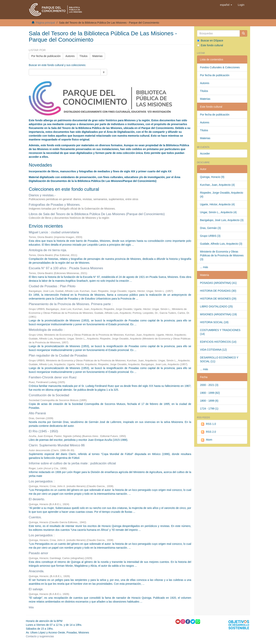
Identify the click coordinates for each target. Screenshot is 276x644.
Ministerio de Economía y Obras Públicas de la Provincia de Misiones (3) (222, 255)
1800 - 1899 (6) (209, 401)
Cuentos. (35, 517)
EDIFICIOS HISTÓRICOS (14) (218, 342)
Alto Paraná (37, 413)
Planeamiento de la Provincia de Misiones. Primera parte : (71, 304)
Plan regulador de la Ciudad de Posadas (58, 355)
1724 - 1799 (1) (209, 409)
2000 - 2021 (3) (209, 385)
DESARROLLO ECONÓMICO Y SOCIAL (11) (219, 359)
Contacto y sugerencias (40, 636)
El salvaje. (36, 589)
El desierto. (37, 499)
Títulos (84, 56)
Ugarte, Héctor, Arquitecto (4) (217, 204)
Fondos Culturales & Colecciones (220, 67)
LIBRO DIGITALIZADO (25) (216, 306)
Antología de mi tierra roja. (48, 250)
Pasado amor (38, 553)
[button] (226, 5)
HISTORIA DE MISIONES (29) (218, 299)
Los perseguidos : (42, 481)
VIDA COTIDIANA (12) (214, 350)
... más (204, 267)
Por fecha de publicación (46, 56)
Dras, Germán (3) (211, 228)
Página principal (45, 23)
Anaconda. (37, 571)
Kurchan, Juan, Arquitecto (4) (217, 185)
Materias (98, 56)
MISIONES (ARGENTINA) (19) (219, 314)
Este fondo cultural (210, 45)
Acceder (205, 154)
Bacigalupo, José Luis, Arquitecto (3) (222, 220)
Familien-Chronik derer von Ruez (53, 377)
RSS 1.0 (208, 424)
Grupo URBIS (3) (210, 236)
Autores (70, 56)
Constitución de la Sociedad (49, 395)
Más (31, 607)
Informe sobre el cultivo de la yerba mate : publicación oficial (72, 463)
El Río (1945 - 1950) (43, 431)
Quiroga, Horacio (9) (212, 177)
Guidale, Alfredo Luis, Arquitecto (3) (221, 244)
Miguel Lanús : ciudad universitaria (54, 232)
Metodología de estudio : (47, 330)
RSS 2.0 (208, 432)
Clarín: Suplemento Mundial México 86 (57, 445)
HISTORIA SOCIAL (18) (214, 322)
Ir (104, 72)
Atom (206, 440)
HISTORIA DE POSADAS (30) (218, 291)
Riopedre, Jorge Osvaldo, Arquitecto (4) (222, 195)
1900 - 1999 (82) (210, 393)
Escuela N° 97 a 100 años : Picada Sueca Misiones (66, 268)
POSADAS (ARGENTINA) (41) (218, 283)
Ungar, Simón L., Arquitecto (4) (218, 212)
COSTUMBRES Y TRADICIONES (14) (220, 332)
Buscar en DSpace (210, 40)
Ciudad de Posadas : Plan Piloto (52, 286)
